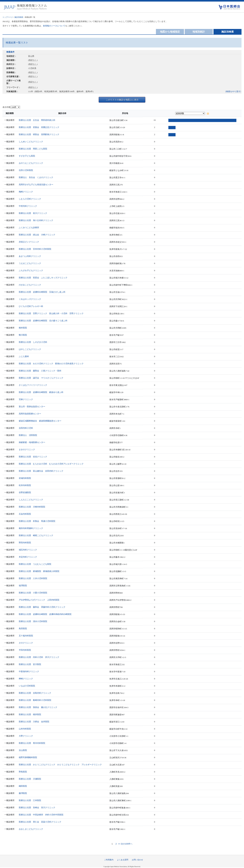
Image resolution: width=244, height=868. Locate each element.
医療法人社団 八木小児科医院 (33, 578)
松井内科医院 (25, 485)
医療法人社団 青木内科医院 (32, 743)
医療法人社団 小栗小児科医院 (33, 593)
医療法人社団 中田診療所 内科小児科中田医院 (41, 815)
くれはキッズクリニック (30, 299)
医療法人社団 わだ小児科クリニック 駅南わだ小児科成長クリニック (51, 364)
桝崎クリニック (26, 679)
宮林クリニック (26, 399)
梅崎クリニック (26, 192)
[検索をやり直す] (233, 91)
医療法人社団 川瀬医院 (30, 779)
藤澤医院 (23, 793)
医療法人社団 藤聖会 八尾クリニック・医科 (40, 371)
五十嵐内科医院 (26, 636)
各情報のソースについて (54, 26)
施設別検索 (19, 17)
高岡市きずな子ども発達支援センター (36, 185)
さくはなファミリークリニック (33, 385)
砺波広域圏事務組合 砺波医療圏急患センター (40, 421)
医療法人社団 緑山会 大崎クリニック (37, 235)
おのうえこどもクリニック (31, 163)
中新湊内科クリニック (29, 671)
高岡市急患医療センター (30, 414)
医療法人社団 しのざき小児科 (33, 342)
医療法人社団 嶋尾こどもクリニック (36, 535)
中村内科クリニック (28, 206)
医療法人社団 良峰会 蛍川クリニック (37, 808)
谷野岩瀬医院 (25, 492)
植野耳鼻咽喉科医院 (28, 757)
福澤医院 (23, 586)
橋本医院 (23, 328)
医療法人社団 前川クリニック (33, 213)
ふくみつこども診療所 (29, 228)
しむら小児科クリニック (30, 199)
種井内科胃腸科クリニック (31, 528)
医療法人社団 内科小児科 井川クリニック (39, 657)
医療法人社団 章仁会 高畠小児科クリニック (40, 822)
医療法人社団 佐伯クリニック (33, 457)
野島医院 (23, 772)
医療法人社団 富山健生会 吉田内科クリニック (41, 471)
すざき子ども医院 (27, 156)
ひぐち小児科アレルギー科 (31, 306)
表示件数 (7, 107)
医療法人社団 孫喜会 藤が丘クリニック (38, 707)
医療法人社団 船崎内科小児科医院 (35, 700)
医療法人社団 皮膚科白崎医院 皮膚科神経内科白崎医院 (45, 614)
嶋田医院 (23, 786)
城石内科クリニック (28, 550)
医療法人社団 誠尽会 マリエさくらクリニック (41, 378)
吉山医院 (23, 750)
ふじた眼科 (24, 356)
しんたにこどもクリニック (31, 500)
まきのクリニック (27, 449)
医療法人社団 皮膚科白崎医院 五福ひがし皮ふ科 (42, 292)
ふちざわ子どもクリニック (31, 270)
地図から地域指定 (170, 32)
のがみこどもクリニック (30, 285)
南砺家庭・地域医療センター (32, 442)
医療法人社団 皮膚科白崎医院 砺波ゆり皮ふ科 (41, 392)
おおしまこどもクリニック (31, 829)
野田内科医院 (25, 543)
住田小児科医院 (26, 170)
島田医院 (23, 629)
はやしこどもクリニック (30, 349)
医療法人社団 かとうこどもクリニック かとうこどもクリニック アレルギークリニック (60, 765)
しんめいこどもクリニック (31, 142)
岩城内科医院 (25, 478)
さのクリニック (26, 643)
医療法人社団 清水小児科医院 (33, 621)
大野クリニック (26, 736)
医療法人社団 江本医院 (30, 800)
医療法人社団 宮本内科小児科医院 (35, 249)
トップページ (8, 17)
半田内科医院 (25, 650)
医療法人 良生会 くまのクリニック (36, 177)
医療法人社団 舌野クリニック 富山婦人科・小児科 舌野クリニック (51, 313)
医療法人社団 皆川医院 (30, 664)
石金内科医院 (25, 514)
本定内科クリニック (28, 557)
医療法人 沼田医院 (28, 435)
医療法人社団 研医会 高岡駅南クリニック (39, 134)
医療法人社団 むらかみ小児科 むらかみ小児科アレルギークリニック (51, 464)
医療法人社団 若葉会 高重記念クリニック (39, 127)
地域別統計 (199, 32)
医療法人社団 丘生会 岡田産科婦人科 (37, 120)
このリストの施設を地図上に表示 (122, 100)
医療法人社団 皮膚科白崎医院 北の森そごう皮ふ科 (43, 321)
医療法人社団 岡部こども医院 (33, 149)
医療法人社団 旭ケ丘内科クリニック (36, 220)
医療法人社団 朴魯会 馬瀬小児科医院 (37, 521)
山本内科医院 (25, 729)
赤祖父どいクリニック (29, 242)
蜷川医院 (23, 335)
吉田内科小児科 (26, 428)
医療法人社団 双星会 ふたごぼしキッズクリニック (43, 278)
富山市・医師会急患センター (32, 407)
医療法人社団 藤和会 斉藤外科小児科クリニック (42, 607)
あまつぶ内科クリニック (30, 256)
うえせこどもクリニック (30, 263)
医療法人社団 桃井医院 (30, 714)
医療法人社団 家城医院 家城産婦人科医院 (39, 571)
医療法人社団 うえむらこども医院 (35, 564)
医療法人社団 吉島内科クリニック (35, 693)
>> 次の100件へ (125, 844)
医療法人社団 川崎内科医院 (32, 507)
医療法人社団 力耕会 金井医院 (34, 722)
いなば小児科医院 (27, 686)
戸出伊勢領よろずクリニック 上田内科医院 (39, 600)
